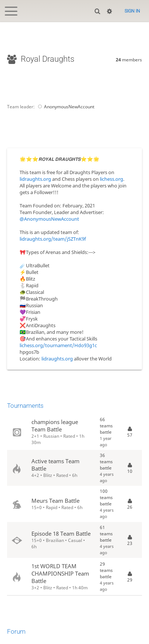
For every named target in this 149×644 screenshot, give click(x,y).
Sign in (132, 11)
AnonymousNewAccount (65, 107)
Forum (16, 631)
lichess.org (111, 179)
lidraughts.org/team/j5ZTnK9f (53, 239)
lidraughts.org (35, 179)
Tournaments (25, 406)
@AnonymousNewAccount (49, 219)
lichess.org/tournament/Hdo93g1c (58, 345)
